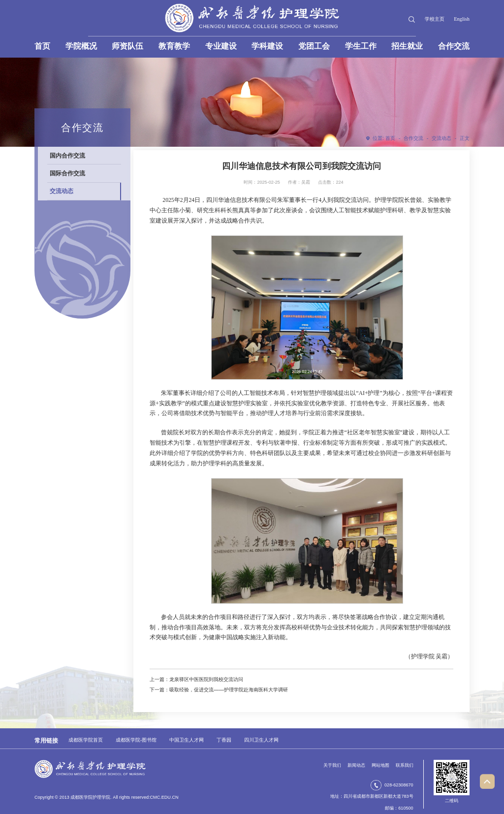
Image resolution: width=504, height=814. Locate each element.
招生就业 (407, 46)
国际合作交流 (67, 173)
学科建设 (267, 46)
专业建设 (221, 46)
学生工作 (361, 46)
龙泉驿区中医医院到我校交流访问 (206, 679)
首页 (42, 46)
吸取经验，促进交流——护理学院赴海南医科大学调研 (229, 690)
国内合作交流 (67, 155)
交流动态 (441, 138)
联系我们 (405, 765)
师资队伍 (127, 46)
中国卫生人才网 (187, 740)
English (462, 19)
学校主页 (435, 19)
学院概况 (81, 46)
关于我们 (332, 765)
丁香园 (224, 740)
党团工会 (314, 46)
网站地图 (380, 765)
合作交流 (454, 46)
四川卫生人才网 (261, 740)
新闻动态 (356, 765)
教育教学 (174, 46)
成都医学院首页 (86, 740)
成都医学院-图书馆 (136, 740)
